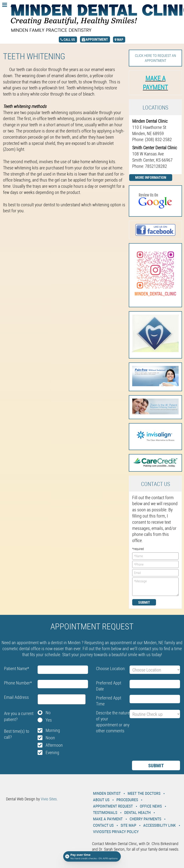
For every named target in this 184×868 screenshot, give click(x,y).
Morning (53, 730)
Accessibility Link (159, 825)
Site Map (128, 825)
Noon (50, 738)
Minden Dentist (107, 793)
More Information (151, 177)
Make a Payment (108, 819)
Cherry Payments (145, 819)
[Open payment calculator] (92, 856)
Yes (49, 720)
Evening (52, 752)
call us (69, 39)
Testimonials (105, 812)
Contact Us (103, 825)
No (48, 712)
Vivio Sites (49, 799)
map (120, 39)
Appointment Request (113, 806)
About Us (101, 800)
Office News (151, 806)
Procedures (127, 800)
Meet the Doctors (144, 793)
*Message (155, 587)
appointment (97, 39)
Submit (144, 602)
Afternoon (54, 745)
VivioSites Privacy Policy (116, 832)
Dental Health (137, 812)
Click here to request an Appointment (155, 58)
